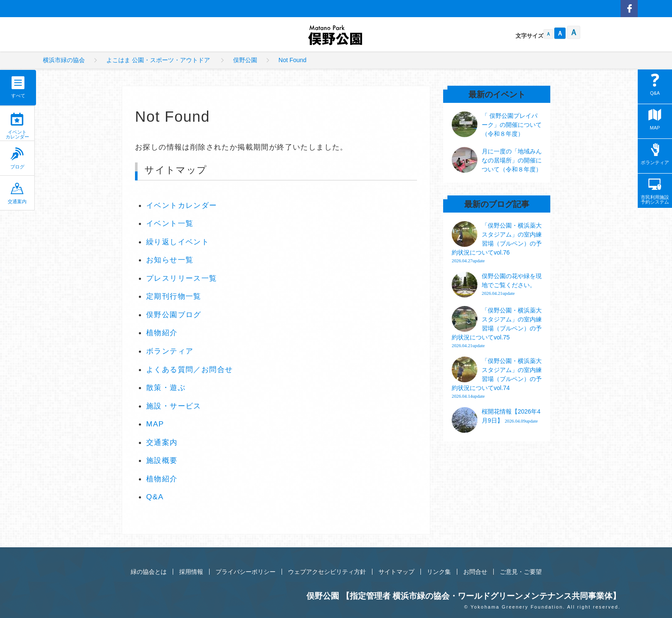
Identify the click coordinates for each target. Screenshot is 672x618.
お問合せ (475, 572)
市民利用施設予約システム (655, 191)
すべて (18, 96)
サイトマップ (396, 572)
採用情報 (191, 572)
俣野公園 (336, 36)
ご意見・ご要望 (521, 572)
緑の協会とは (149, 572)
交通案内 (17, 193)
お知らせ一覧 (170, 260)
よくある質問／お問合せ (189, 369)
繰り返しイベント (178, 242)
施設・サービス (174, 406)
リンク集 (439, 572)
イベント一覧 (170, 223)
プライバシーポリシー (246, 572)
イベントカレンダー (17, 126)
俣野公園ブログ (174, 315)
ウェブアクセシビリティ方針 (327, 572)
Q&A (155, 497)
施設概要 (162, 460)
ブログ (17, 158)
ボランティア (170, 351)
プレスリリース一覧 (182, 278)
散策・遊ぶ (166, 387)
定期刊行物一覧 (174, 296)
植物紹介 (162, 333)
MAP (155, 424)
